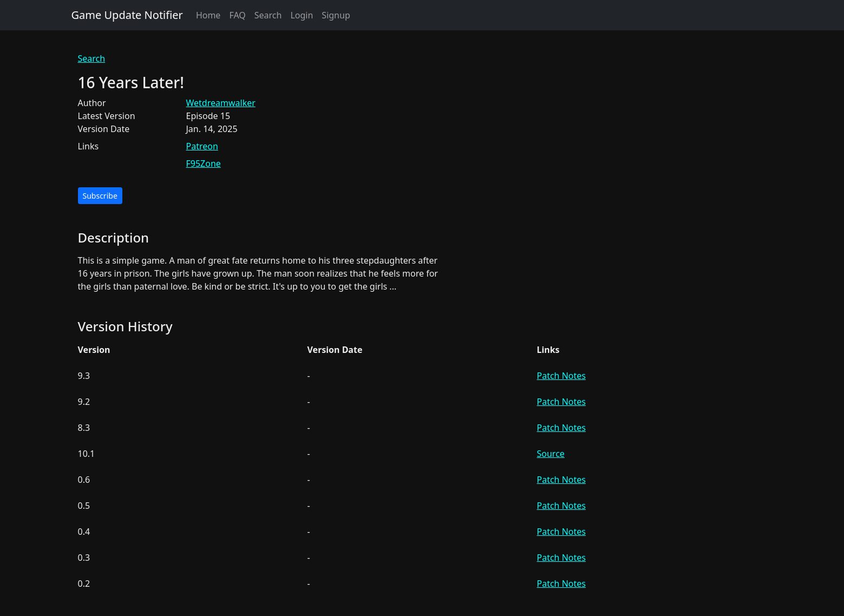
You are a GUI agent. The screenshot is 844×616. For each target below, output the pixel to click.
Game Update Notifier (127, 15)
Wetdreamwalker (221, 103)
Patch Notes (561, 376)
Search (268, 15)
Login (302, 15)
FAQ (237, 15)
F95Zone (204, 163)
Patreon (202, 146)
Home (208, 15)
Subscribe (100, 196)
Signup (336, 15)
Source (551, 454)
